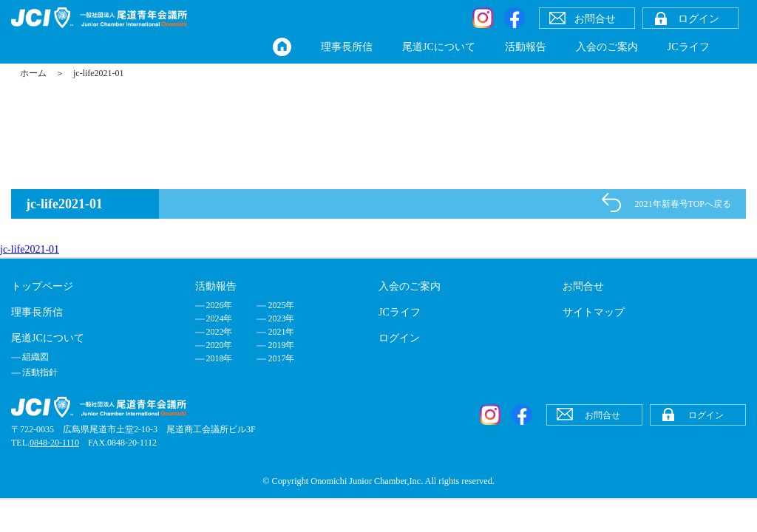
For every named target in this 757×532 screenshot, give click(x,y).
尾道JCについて (439, 47)
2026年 (220, 305)
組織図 (35, 357)
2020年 (220, 345)
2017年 (281, 358)
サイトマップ (594, 312)
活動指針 (40, 372)
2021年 (281, 332)
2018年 (220, 358)
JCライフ (689, 47)
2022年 (220, 332)
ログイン (399, 338)
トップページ (42, 286)
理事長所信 (347, 47)
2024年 (220, 318)
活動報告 (526, 47)
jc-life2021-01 (30, 249)
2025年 (281, 305)
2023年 (281, 318)
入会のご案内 (607, 47)
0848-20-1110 (54, 443)
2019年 (281, 345)
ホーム (33, 73)
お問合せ (583, 286)
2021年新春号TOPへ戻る (683, 204)
